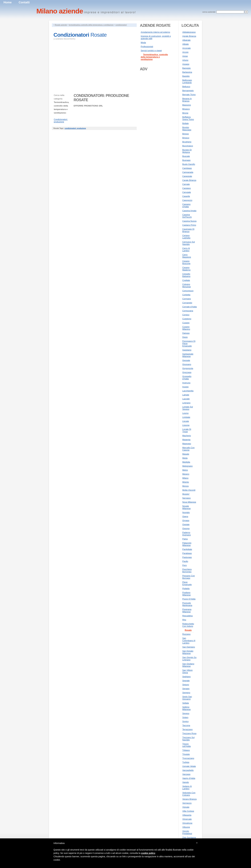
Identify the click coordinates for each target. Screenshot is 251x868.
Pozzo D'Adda (189, 599)
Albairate (186, 40)
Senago (186, 689)
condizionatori (121, 25)
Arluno (185, 60)
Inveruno (186, 383)
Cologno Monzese (187, 285)
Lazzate (186, 399)
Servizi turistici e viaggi (151, 51)
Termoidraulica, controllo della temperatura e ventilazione (154, 57)
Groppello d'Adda (187, 378)
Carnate (186, 184)
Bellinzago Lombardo (187, 81)
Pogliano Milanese (186, 594)
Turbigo (186, 762)
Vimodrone (187, 823)
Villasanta (187, 815)
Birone (185, 113)
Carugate (187, 192)
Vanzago (186, 774)
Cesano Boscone (186, 262)
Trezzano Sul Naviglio (188, 739)
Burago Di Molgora (187, 151)
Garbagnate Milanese (188, 355)
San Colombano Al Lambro (189, 641)
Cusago (186, 323)
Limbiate (186, 417)
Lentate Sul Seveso (188, 408)
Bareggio (186, 68)
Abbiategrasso (189, 32)
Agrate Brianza (189, 36)
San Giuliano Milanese (188, 665)
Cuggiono (187, 319)
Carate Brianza (189, 180)
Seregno (186, 693)
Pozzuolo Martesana (187, 604)
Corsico (186, 315)
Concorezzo (188, 291)
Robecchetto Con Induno (188, 625)
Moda (143, 43)
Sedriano (186, 677)
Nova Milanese (189, 502)
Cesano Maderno (186, 269)
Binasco (186, 109)
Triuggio (186, 754)
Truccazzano (188, 758)
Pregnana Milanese (187, 611)
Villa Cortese (188, 811)
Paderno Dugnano (187, 534)
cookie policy (148, 853)
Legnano (186, 403)
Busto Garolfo (189, 164)
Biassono (187, 105)
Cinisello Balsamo (186, 275)
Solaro (185, 717)
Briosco (186, 138)
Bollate (186, 123)
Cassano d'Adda (186, 205)
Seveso (186, 713)
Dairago (186, 333)
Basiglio (186, 76)
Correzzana (188, 311)
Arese (185, 56)
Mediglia (186, 462)
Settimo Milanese (186, 708)
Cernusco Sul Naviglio (189, 243)
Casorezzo (187, 200)
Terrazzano (187, 729)
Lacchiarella (188, 391)
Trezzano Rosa (189, 733)
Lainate (186, 395)
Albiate (186, 44)
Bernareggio (188, 91)
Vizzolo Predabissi (187, 832)
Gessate (186, 360)
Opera (185, 516)
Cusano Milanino (186, 328)
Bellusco (186, 87)
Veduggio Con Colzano (189, 794)
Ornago (186, 520)
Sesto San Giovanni (187, 698)
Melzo (185, 470)
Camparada (188, 172)
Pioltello (186, 589)
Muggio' (186, 494)
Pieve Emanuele (187, 583)
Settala (186, 703)
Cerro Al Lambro (186, 249)
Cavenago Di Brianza (188, 230)
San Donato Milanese (188, 652)
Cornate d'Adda (190, 307)
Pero (184, 565)
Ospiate (186, 524)
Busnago (186, 160)
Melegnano (187, 466)
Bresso (186, 134)
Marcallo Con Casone (188, 449)
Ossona (186, 528)
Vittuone (186, 827)
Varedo (186, 782)
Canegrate (187, 176)
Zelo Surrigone (189, 837)
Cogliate (186, 280)
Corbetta (186, 295)
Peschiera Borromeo (187, 571)
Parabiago (187, 553)
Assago (186, 64)
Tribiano (186, 750)
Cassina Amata (189, 211)
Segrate (186, 681)
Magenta (186, 440)
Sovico (185, 721)
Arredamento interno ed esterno (155, 32)
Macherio (187, 436)
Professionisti (147, 47)
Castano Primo (189, 225)
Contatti (24, 2)
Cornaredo (187, 303)
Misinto (186, 482)
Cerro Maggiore (187, 256)
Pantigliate (187, 549)
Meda (185, 458)
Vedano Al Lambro (187, 787)
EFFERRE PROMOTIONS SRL (88, 106)
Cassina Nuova (189, 221)
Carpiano (187, 188)
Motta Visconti (189, 490)
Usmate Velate (189, 766)
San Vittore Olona (187, 671)
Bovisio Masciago (187, 129)
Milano (185, 478)
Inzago (185, 387)
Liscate (186, 421)
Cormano (187, 299)
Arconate (186, 48)
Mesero (186, 474)
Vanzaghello (188, 770)
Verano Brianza (189, 799)
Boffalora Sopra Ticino (188, 118)
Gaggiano (187, 350)
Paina (185, 539)
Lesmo (185, 413)
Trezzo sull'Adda (186, 745)
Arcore (185, 52)
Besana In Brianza (187, 100)
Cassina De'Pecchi (187, 216)
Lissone (186, 425)
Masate (186, 454)
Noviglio (186, 512)
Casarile (186, 196)
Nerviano (186, 498)
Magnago (187, 444)
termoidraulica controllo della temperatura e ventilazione (91, 25)
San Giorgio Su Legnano (189, 659)
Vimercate (187, 819)
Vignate (186, 807)
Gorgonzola (188, 368)
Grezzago (187, 372)
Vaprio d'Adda (189, 778)
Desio (185, 337)
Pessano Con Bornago (189, 577)
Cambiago (187, 168)
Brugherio (187, 142)
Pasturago (187, 557)
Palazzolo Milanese (187, 544)
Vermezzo (187, 803)
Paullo (185, 561)
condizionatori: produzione (75, 128)
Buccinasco (188, 146)
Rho (184, 620)
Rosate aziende (61, 25)
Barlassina (187, 72)
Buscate (186, 156)
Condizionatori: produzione (61, 121)
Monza (185, 486)
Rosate (188, 630)
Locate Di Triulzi (187, 430)
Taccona (186, 725)
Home (8, 2)
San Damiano (189, 647)
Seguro (186, 685)
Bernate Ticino (189, 95)
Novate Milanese (186, 507)
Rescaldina (187, 616)
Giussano (187, 364)
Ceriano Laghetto (186, 237)
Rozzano (186, 634)
